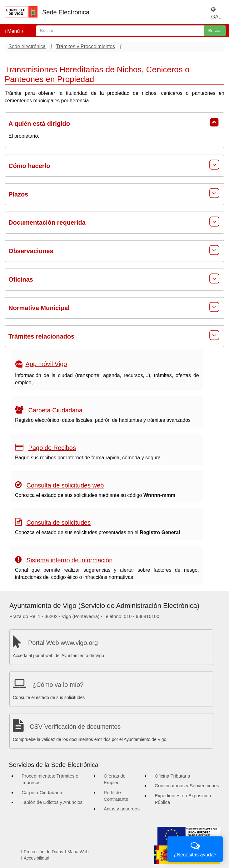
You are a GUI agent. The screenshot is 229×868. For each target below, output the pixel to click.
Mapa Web (78, 852)
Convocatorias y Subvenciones (187, 786)
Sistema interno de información (70, 560)
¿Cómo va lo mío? (58, 685)
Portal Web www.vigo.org (63, 643)
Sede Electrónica (66, 12)
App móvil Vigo (46, 364)
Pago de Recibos (52, 448)
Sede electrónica (27, 46)
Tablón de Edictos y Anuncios (52, 802)
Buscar (215, 31)
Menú (12, 31)
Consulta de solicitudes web (65, 485)
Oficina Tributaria (172, 776)
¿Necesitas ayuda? (195, 848)
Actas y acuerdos (122, 809)
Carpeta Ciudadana (55, 410)
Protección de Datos (43, 852)
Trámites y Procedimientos (85, 46)
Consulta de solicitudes (59, 523)
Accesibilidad (37, 858)
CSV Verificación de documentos (75, 727)
